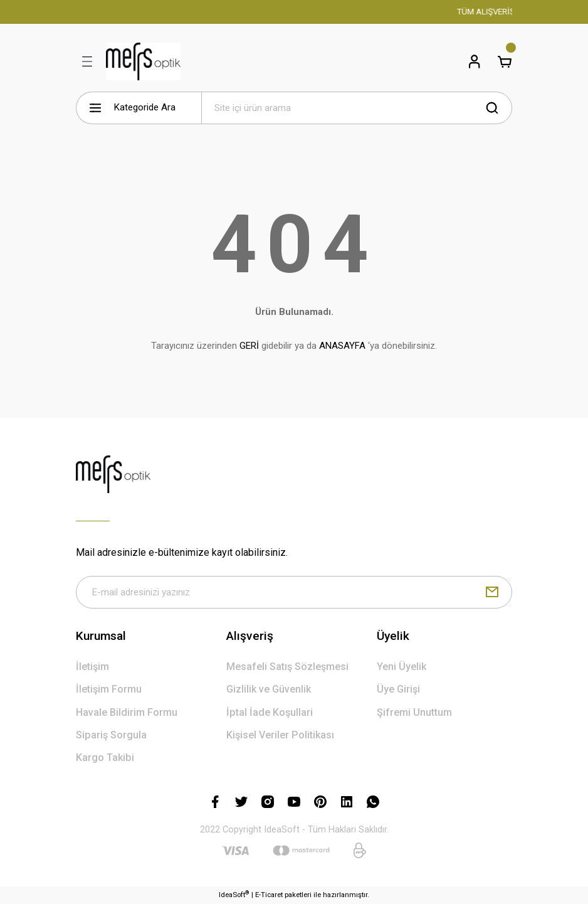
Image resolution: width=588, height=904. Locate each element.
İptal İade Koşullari (270, 712)
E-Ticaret (269, 895)
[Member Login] (475, 61)
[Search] (357, 108)
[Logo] (143, 61)
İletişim (92, 667)
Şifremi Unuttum (414, 712)
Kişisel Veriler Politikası (280, 735)
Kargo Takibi (105, 758)
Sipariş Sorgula (111, 735)
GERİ (249, 346)
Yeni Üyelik (402, 667)
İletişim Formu (109, 689)
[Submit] (492, 592)
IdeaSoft (234, 894)
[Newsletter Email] (294, 592)
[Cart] (505, 61)
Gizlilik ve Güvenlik (269, 689)
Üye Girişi (398, 689)
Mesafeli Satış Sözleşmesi (287, 667)
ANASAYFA (342, 346)
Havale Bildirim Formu (127, 712)
